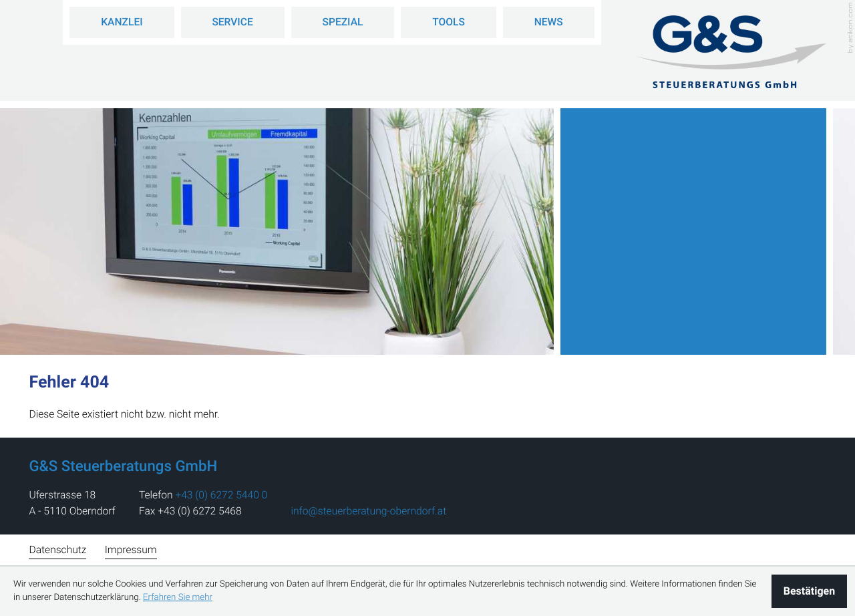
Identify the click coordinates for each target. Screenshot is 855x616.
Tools (449, 22)
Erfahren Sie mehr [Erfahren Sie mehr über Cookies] (178, 598)
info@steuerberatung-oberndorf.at (368, 511)
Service (232, 22)
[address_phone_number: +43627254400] (221, 495)
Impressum (131, 550)
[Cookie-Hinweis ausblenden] (809, 591)
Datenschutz (57, 550)
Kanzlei (122, 22)
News (549, 22)
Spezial (343, 22)
